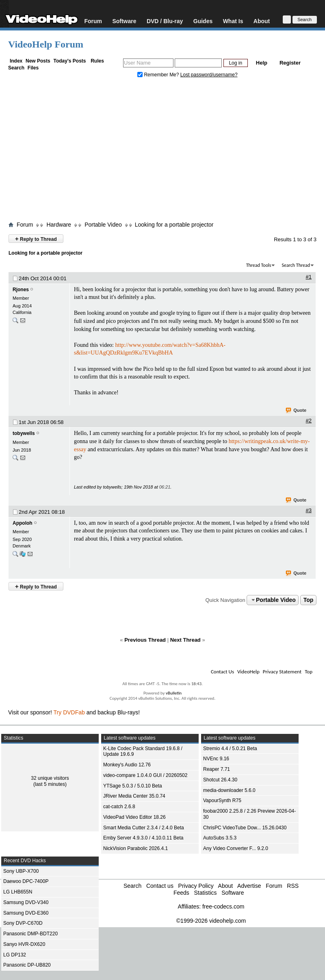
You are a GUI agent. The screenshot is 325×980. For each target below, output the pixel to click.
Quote (296, 411)
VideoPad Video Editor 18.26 (134, 817)
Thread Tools (259, 265)
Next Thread (185, 640)
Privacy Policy (196, 886)
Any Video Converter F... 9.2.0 (236, 848)
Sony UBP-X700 (21, 871)
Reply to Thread (36, 239)
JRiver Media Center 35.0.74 (134, 796)
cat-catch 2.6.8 (119, 807)
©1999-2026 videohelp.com (211, 921)
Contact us (160, 886)
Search (16, 68)
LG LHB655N (18, 892)
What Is (233, 21)
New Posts (38, 61)
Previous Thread (145, 640)
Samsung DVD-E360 (26, 913)
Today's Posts (69, 61)
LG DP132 (15, 955)
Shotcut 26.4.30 (220, 780)
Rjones (21, 290)
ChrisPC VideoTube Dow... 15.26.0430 (245, 828)
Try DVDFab (69, 712)
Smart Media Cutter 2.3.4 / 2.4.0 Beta (144, 828)
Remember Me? (159, 75)
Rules (97, 61)
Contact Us (222, 672)
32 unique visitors (50, 778)
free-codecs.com (223, 906)
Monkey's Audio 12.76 (127, 765)
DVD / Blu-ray (165, 21)
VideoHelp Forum (46, 44)
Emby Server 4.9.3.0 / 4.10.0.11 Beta (143, 838)
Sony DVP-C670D (23, 923)
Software (124, 21)
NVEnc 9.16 (216, 759)
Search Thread (296, 265)
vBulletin (174, 693)
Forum (93, 21)
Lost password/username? (209, 75)
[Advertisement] (163, 151)
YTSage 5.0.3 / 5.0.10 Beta (133, 786)
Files (33, 68)
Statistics (205, 893)
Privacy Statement (282, 672)
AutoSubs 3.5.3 (220, 838)
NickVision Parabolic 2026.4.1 (135, 848)
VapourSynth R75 (222, 800)
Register (290, 63)
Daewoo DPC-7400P (26, 881)
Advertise (249, 886)
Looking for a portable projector (174, 225)
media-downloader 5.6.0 (229, 790)
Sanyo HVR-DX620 (24, 944)
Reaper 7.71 (217, 769)
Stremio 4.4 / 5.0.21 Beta (230, 749)
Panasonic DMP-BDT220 (30, 934)
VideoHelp (248, 672)
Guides (203, 21)
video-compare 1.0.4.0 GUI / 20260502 (145, 775)
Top (309, 600)
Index (16, 61)
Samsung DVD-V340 (26, 902)
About (262, 21)
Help (262, 63)
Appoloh (23, 523)
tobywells (24, 433)
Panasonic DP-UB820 (27, 965)
